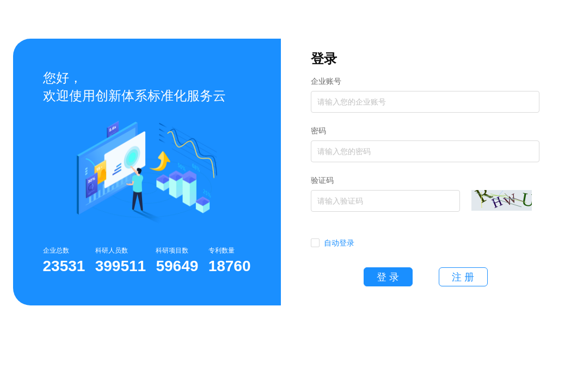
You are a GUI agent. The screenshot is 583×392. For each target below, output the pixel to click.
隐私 (292, 369)
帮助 (266, 369)
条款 (318, 369)
